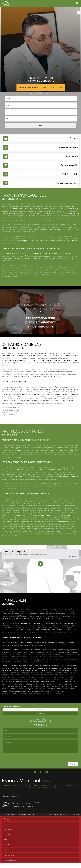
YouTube (46, 772)
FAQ (6, 850)
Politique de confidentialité (26, 814)
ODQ (50, 814)
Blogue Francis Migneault (35, 772)
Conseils (7, 834)
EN (79, 13)
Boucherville (40, 714)
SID (46, 814)
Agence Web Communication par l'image (66, 814)
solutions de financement (18, 612)
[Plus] (40, 564)
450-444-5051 (56, 87)
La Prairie (40, 710)
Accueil (7, 819)
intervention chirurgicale (20, 452)
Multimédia (8, 840)
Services (7, 824)
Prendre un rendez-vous (32, 87)
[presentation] (32, 757)
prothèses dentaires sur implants (42, 236)
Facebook (40, 772)
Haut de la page (10, 860)
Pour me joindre (10, 855)
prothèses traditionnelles (39, 258)
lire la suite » (73, 557)
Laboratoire (8, 829)
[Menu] (77, 3)
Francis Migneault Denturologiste (6, 3)
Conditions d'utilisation (9, 814)
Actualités (8, 845)
